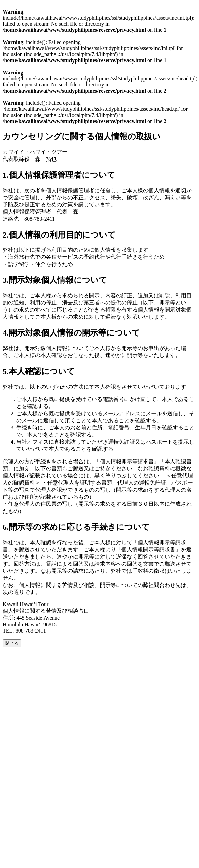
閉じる (12, 643)
